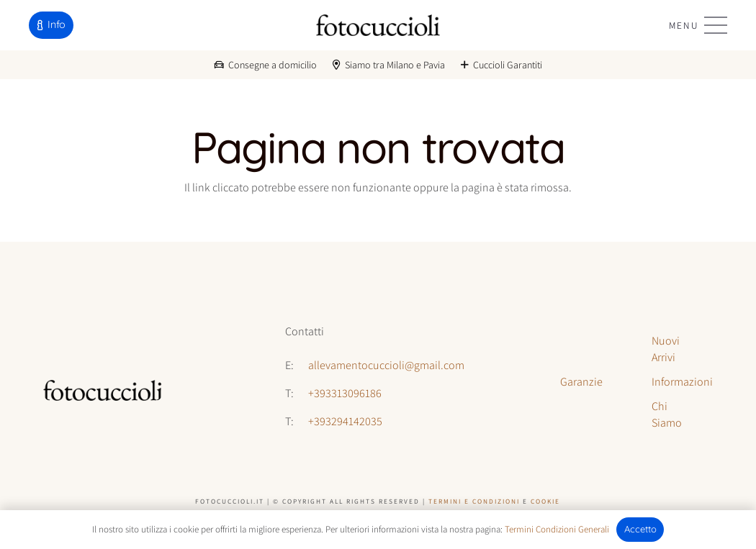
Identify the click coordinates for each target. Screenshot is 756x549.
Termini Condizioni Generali (557, 529)
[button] (698, 25)
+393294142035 (345, 421)
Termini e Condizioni (474, 501)
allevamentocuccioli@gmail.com (386, 365)
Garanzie (581, 382)
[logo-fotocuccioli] (378, 25)
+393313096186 (345, 393)
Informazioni (682, 382)
